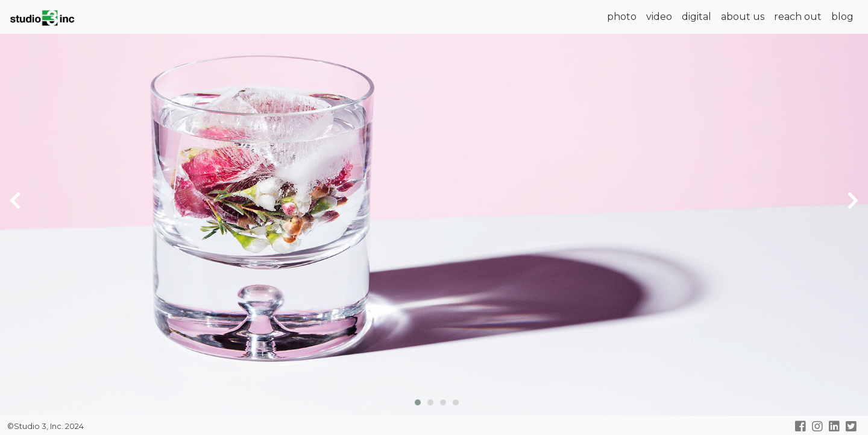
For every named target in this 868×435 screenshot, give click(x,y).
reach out (798, 17)
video (659, 17)
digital (697, 17)
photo (622, 17)
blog (842, 17)
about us (743, 17)
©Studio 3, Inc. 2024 (45, 426)
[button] (415, 401)
